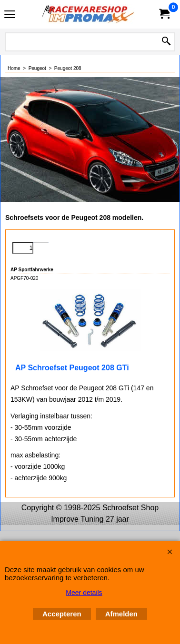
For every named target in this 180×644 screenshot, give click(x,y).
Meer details (84, 593)
